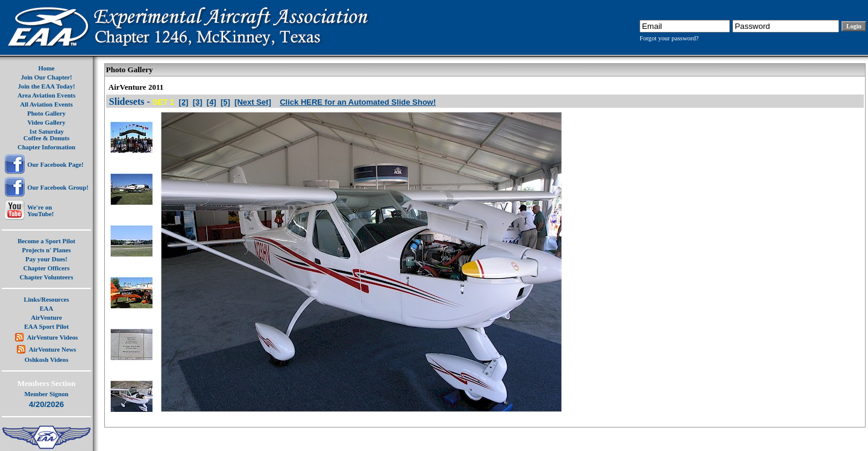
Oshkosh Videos (47, 360)
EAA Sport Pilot (46, 327)
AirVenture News (52, 350)
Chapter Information (46, 147)
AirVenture (46, 318)
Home (46, 68)
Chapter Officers (46, 268)
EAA (47, 309)
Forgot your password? (669, 38)
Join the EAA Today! (46, 86)
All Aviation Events (46, 104)
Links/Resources (47, 300)
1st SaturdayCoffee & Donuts (46, 135)
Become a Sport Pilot (46, 241)
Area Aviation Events (46, 95)
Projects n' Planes (47, 250)
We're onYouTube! (40, 211)
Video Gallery (46, 123)
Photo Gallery (46, 114)
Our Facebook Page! (55, 165)
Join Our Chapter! (46, 77)
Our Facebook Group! (58, 188)
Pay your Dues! (46, 259)
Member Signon (47, 394)
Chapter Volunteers (47, 277)
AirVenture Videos (52, 337)
